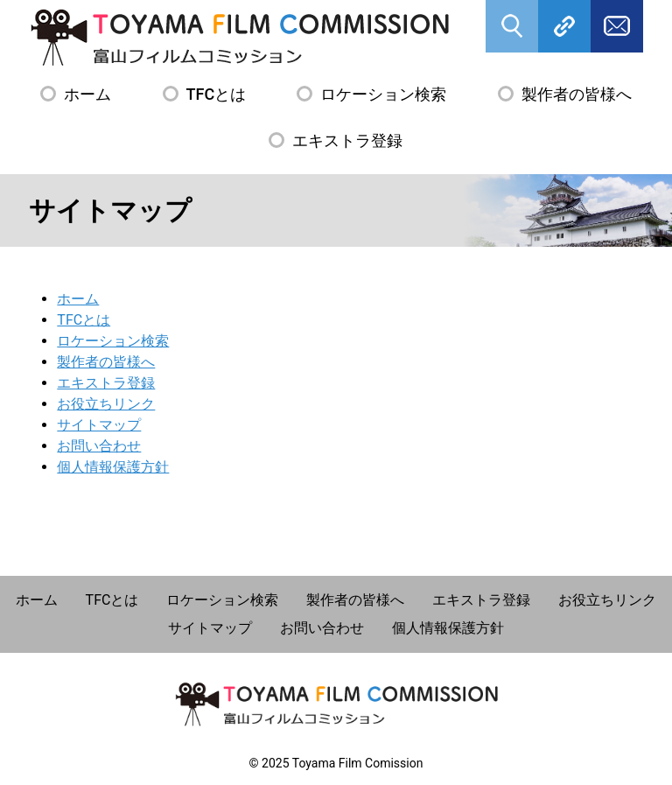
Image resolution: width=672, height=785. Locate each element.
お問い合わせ (99, 446)
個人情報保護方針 (113, 467)
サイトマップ (99, 425)
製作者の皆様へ (577, 94)
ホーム (87, 94)
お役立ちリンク (106, 404)
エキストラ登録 (347, 140)
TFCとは (217, 94)
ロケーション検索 (383, 94)
